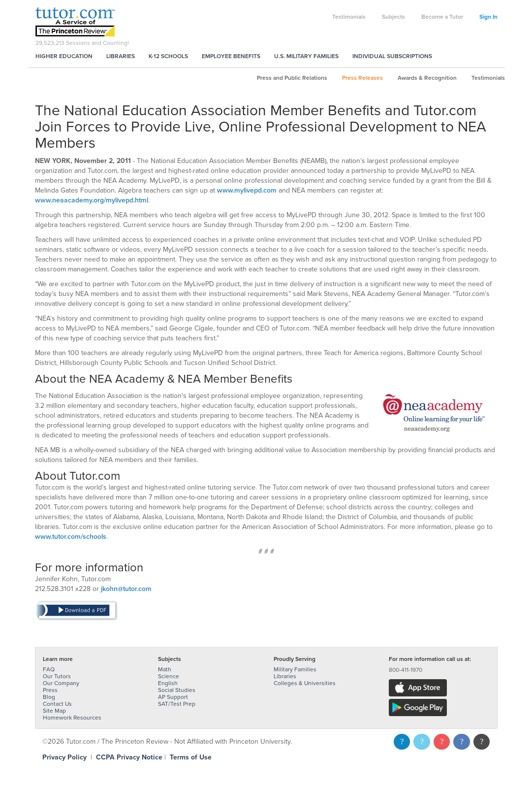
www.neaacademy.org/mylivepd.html (92, 200)
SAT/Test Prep (177, 704)
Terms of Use (191, 757)
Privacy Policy (64, 757)
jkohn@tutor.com (126, 589)
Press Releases (362, 78)
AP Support (173, 697)
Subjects (393, 17)
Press (50, 690)
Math (165, 669)
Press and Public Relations (292, 78)
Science (169, 676)
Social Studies (177, 690)
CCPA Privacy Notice (129, 757)
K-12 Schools (168, 56)
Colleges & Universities (305, 683)
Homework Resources (72, 718)
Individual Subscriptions (392, 56)
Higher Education (64, 56)
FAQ (49, 669)
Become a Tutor (442, 17)
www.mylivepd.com (247, 190)
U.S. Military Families (306, 56)
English (168, 683)
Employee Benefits (231, 56)
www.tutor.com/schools (71, 537)
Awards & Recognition (427, 78)
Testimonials (349, 17)
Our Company (61, 683)
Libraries (121, 56)
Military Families (295, 669)
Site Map (54, 711)
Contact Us (57, 704)
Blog (49, 697)
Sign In (488, 17)
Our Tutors (57, 676)
